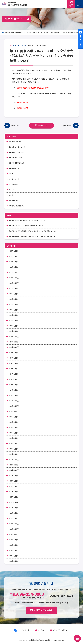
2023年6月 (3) (13, 433)
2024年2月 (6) (13, 390)
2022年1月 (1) (13, 518)
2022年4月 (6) (13, 502)
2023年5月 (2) (13, 438)
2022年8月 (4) (13, 481)
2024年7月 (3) (13, 363)
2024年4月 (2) (13, 379)
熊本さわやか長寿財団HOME (13, 33)
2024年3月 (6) (13, 385)
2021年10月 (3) (14, 534)
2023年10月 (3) (14, 411)
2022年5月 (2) (13, 497)
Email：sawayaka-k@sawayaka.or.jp (54, 602)
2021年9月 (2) (13, 540)
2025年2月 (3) (13, 326)
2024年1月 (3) (13, 395)
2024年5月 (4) (13, 374)
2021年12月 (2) (14, 524)
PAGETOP (77, 638)
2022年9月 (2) (13, 476)
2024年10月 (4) (14, 347)
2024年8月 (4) (13, 358)
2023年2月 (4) (13, 449)
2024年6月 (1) (13, 369)
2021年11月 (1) (14, 529)
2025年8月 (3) (13, 294)
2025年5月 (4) (13, 310)
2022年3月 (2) (13, 508)
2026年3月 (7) (13, 256)
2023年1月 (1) (13, 454)
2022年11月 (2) (14, 465)
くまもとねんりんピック (35, 33)
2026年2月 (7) (13, 262)
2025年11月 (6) (14, 278)
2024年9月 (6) (13, 353)
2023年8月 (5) (13, 422)
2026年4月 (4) (13, 251)
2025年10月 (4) (14, 283)
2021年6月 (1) (13, 550)
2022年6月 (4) (13, 492)
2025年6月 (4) (13, 304)
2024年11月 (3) (14, 342)
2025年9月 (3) (13, 288)
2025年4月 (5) (13, 315)
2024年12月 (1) (14, 337)
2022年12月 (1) (14, 460)
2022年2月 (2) (13, 513)
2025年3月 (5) (13, 320)
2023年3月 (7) (13, 443)
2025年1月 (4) (13, 331)
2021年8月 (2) (13, 545)
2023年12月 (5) (14, 401)
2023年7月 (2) (13, 427)
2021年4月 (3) (13, 561)
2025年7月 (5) (13, 299)
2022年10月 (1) (14, 470)
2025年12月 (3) (14, 272)
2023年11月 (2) (14, 406)
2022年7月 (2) (13, 486)
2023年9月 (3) (13, 417)
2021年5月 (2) (13, 556)
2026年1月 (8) (13, 267)
